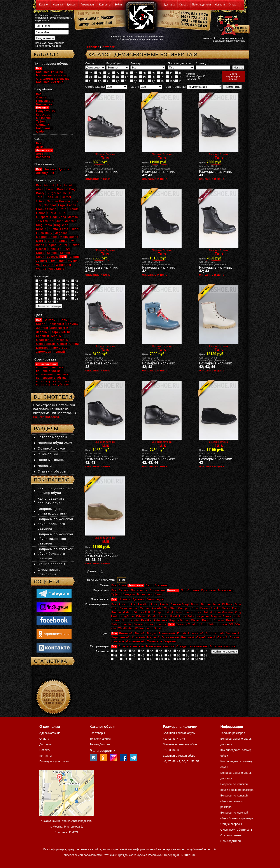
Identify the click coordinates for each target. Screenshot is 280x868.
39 (151, 73)
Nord (125, 620)
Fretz (236, 608)
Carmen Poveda (151, 608)
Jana (178, 612)
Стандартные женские (192, 646)
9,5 (152, 81)
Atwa (154, 604)
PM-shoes (160, 620)
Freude (116, 612)
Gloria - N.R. (143, 612)
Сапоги (124, 590)
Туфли (116, 594)
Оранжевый (170, 637)
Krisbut (141, 616)
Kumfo (152, 616)
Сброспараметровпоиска (234, 76)
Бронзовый (167, 633)
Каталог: (46, 54)
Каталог (44, 5)
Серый (222, 637)
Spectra (161, 624)
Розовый (188, 637)
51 (160, 77)
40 (160, 73)
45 (107, 77)
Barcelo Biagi (180, 604)
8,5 (134, 81)
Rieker (195, 620)
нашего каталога (46, 417)
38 (142, 73)
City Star (170, 608)
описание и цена (98, 179)
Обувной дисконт (52, 448)
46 (115, 77)
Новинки (58, 5)
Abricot (124, 604)
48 (133, 77)
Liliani (173, 616)
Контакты (105, 5)
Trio (204, 624)
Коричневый (121, 637)
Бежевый (126, 633)
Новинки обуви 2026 (55, 443)
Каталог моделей (52, 437)
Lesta (163, 616)
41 (169, 73)
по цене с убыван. (50, 371)
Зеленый (233, 633)
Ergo (195, 608)
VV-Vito (48, 265)
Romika (219, 620)
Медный (153, 637)
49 (142, 77)
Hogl (170, 612)
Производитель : (180, 63)
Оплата (184, 5)
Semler (139, 624)
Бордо (152, 633)
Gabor (127, 612)
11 (178, 81)
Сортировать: (176, 87)
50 (151, 77)
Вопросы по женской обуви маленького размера (55, 539)
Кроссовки (208, 590)
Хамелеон (155, 641)
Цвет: (135, 87)
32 (89, 73)
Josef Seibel (204, 612)
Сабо (158, 594)
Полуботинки (190, 590)
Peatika (146, 620)
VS (231, 624)
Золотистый (215, 633)
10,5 (170, 81)
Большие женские (131, 646)
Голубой (183, 633)
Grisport (159, 612)
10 (160, 81)
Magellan (203, 616)
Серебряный (206, 637)
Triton (212, 624)
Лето (149, 585)
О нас (232, 5)
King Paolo (44, 225)
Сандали (129, 594)
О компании (48, 454)
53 (178, 77)
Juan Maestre (223, 612)
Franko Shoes (220, 608)
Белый (140, 633)
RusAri (231, 620)
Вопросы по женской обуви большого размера (55, 524)
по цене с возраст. (50, 367)
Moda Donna (69, 237)
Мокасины (225, 590)
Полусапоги (139, 590)
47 (124, 77)
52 (169, 77)
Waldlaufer (126, 628)
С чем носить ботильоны (237, 830)
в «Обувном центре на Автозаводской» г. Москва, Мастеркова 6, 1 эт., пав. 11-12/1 (67, 827)
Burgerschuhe (211, 604)
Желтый (198, 633)
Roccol (207, 620)
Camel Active (129, 608)
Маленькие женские (160, 646)
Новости (220, 5)
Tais (171, 624)
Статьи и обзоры (52, 471)
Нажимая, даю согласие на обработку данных (50, 45)
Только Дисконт (100, 744)
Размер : (137, 63)
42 (178, 73)
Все (114, 585)
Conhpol (184, 608)
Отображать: (95, 87)
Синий (234, 637)
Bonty (195, 604)
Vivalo (223, 624)
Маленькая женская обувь (180, 744)
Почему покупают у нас (55, 761)
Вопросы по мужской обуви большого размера (55, 554)
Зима (122, 585)
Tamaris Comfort (187, 624)
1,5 (98, 81)
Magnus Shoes (221, 616)
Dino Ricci (52, 197)
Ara (133, 604)
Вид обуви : (115, 63)
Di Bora (227, 604)
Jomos (188, 612)
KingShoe (127, 616)
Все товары (97, 733)
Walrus (140, 628)
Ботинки (173, 590)
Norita (135, 620)
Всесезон (161, 585)
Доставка (170, 5)
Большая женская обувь (179, 733)
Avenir (164, 604)
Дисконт (72, 5)
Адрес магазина (50, 733)
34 (107, 73)
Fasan (205, 608)
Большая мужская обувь (179, 756)
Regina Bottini (179, 620)
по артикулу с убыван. (53, 384)
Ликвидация (88, 5)
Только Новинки (100, 739)
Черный (170, 641)
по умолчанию (47, 364)
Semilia (127, 624)
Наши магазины (51, 460)
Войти (118, 5)
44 (98, 77)
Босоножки (145, 594)
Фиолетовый (136, 641)
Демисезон (136, 585)
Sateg (115, 624)
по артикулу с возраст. (53, 381)
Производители (201, 5)
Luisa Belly (187, 616)
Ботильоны (157, 590)
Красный (138, 637)
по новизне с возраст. (52, 374)
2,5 (116, 81)
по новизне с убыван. (52, 378)
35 (115, 73)
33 (98, 73)
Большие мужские (223, 646)
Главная (93, 47)
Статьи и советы (231, 835)
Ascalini (143, 604)
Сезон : (91, 63)
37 (133, 73)
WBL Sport (154, 628)
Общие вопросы (51, 564)
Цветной (118, 641)
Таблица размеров (233, 733)
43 (89, 77)
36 (124, 73)
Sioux (150, 624)
